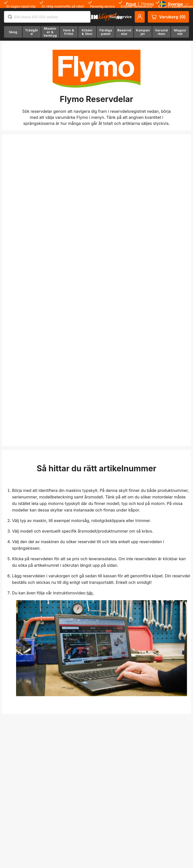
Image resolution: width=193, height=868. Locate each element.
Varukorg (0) (168, 17)
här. (90, 593)
